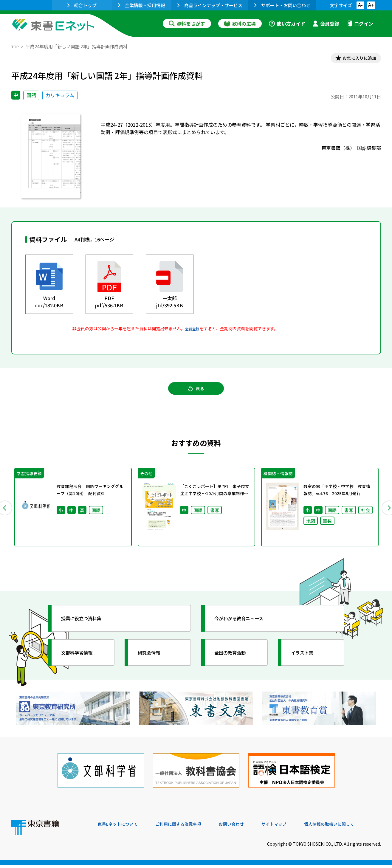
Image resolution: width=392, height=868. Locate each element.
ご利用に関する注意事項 (188, 827)
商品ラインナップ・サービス (210, 5)
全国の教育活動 (235, 662)
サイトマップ (292, 827)
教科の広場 (240, 24)
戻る (196, 394)
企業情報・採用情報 (142, 5)
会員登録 (326, 24)
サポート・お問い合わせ (282, 5)
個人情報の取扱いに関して (352, 827)
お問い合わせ (246, 827)
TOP (16, 46)
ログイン (360, 24)
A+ (371, 5)
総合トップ (82, 5)
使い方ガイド (287, 24)
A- (360, 5)
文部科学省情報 (82, 662)
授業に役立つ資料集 (88, 628)
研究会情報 (154, 662)
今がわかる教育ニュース (246, 628)
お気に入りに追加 (355, 59)
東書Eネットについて (121, 827)
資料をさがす (187, 24)
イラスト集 (307, 662)
